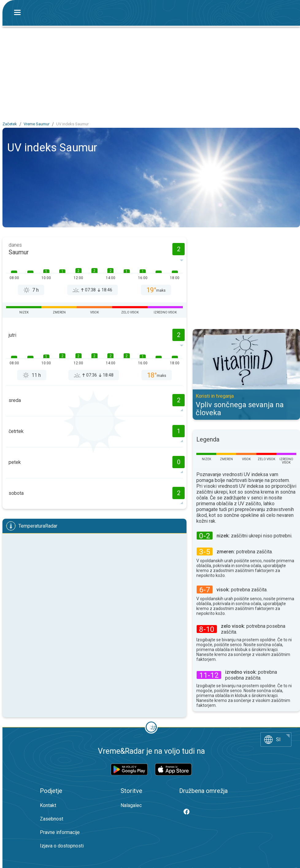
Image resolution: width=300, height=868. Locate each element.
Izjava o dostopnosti (62, 846)
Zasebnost (52, 819)
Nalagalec (131, 805)
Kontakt (48, 805)
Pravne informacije (60, 832)
